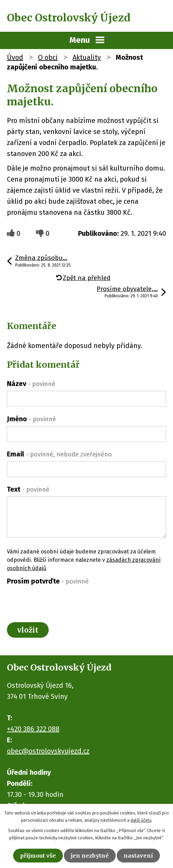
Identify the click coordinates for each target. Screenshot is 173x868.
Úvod (15, 57)
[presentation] (59, 602)
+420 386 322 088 (33, 729)
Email (59, 454)
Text (28, 489)
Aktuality (87, 57)
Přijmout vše (38, 856)
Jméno (31, 419)
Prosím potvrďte (48, 581)
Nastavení (138, 856)
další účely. (141, 820)
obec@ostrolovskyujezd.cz (48, 751)
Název (31, 384)
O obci (48, 57)
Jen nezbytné (90, 856)
